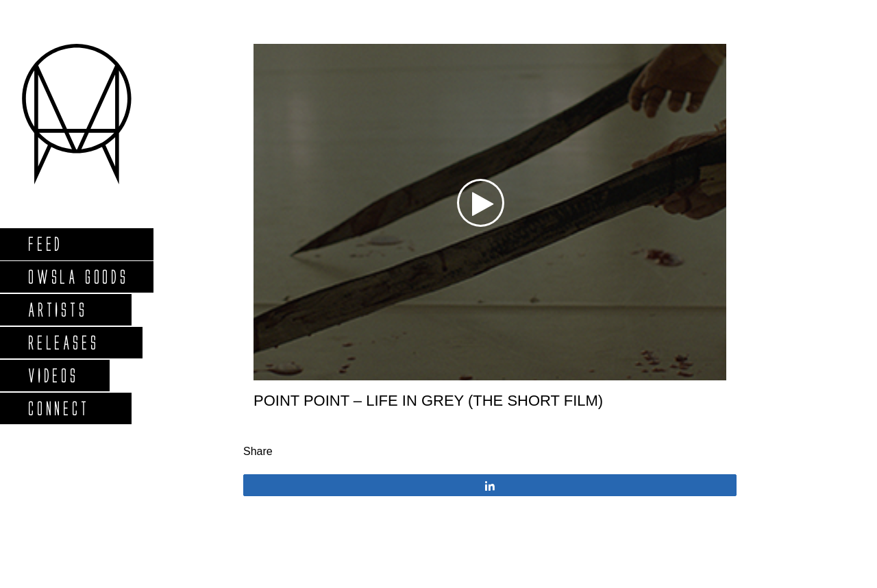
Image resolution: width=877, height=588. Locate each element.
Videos (53, 375)
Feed (45, 244)
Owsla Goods (78, 277)
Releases (63, 342)
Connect (58, 408)
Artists (57, 309)
